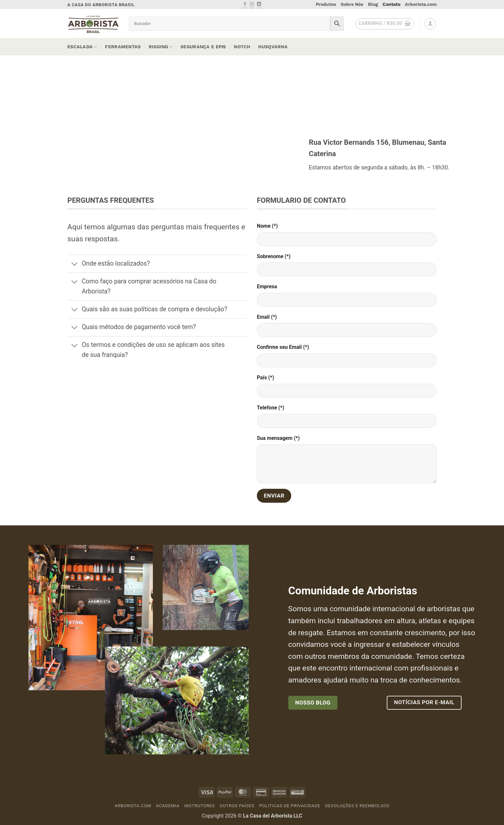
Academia (168, 806)
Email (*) (267, 317)
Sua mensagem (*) (278, 438)
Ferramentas (123, 47)
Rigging (160, 47)
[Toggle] (74, 264)
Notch (242, 47)
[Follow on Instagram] (252, 5)
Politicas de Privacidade (290, 806)
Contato (391, 4)
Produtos (326, 4)
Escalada (82, 47)
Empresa (267, 286)
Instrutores (200, 806)
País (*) (265, 378)
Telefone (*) (271, 408)
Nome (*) (267, 226)
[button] (385, 24)
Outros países (237, 806)
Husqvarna (273, 47)
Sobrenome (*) (274, 256)
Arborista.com (421, 4)
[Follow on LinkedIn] (259, 5)
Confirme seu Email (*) (283, 347)
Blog (373, 4)
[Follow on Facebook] (245, 5)
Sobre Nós (352, 4)
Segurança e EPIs (203, 47)
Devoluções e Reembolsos (357, 806)
